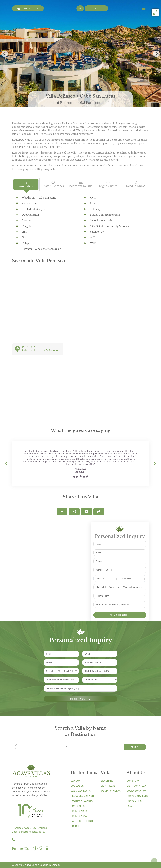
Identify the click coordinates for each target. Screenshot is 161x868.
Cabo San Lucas (81, 791)
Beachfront (109, 781)
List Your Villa (136, 786)
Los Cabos (77, 786)
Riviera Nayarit (81, 816)
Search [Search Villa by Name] (80, 8)
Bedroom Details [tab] (81, 184)
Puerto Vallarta (82, 801)
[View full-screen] (155, 12)
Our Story (133, 781)
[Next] (156, 54)
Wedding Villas (111, 791)
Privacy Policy (53, 865)
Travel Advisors (137, 796)
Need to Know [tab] (135, 184)
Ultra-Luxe (108, 786)
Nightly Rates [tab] (108, 184)
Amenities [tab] (26, 184)
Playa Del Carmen (82, 796)
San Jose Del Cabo (83, 821)
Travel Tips (134, 801)
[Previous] (5, 54)
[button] (154, 861)
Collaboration (137, 791)
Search (135, 747)
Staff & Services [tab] (53, 184)
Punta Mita (78, 806)
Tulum (75, 826)
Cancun (76, 781)
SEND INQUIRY (120, 615)
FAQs (130, 806)
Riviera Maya (79, 811)
